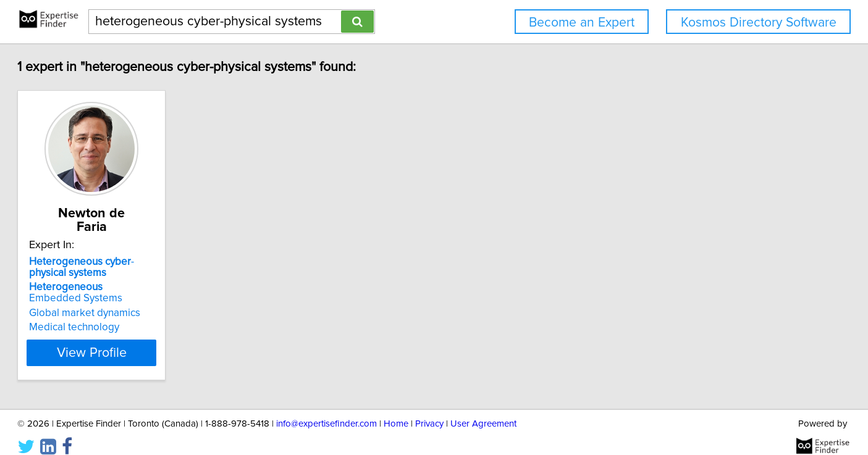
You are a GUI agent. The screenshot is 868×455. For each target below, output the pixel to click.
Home (396, 410)
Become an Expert (582, 23)
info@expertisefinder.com (327, 410)
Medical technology (120, 314)
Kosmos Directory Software (759, 23)
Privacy (429, 410)
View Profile (153, 339)
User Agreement (483, 410)
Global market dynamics (131, 299)
